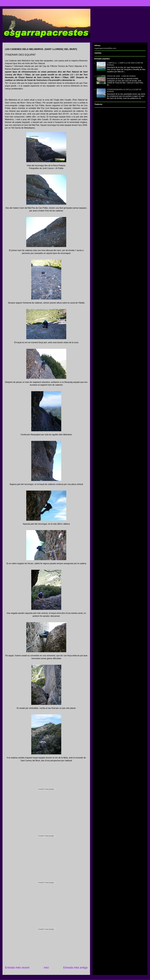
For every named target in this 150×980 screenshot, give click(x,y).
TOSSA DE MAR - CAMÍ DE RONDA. (121, 76)
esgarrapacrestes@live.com (105, 48)
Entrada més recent (17, 968)
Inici (46, 968)
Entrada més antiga (75, 968)
